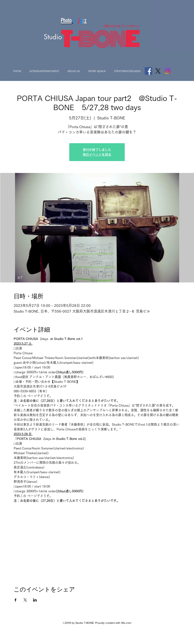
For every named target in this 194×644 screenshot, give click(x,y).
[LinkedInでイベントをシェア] (35, 600)
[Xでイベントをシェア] (25, 600)
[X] (158, 71)
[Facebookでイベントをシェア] (16, 600)
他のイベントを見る (97, 155)
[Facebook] (148, 71)
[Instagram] (167, 71)
